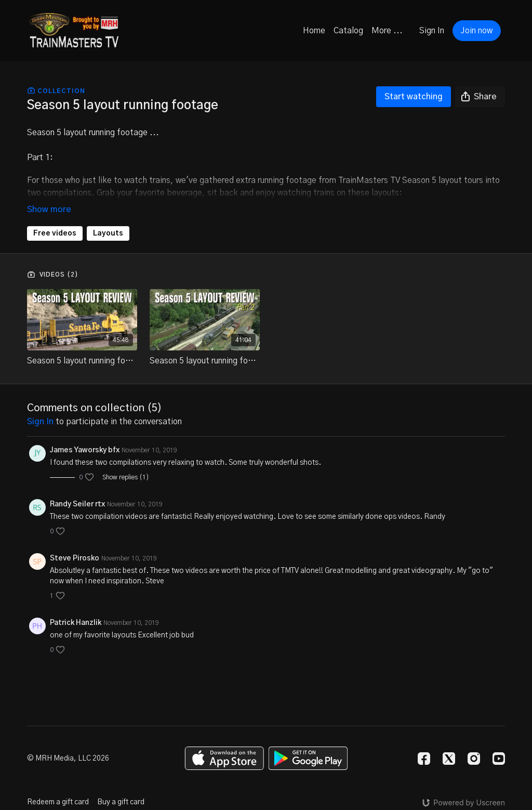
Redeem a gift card (58, 802)
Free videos (55, 233)
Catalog (348, 31)
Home (314, 31)
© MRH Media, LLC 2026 (68, 759)
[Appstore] (224, 758)
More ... (387, 31)
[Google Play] (308, 758)
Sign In (432, 31)
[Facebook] (424, 759)
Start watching (414, 97)
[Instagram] (474, 759)
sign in (40, 422)
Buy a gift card (121, 802)
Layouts (108, 233)
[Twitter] (449, 759)
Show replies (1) (126, 477)
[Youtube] (499, 759)
